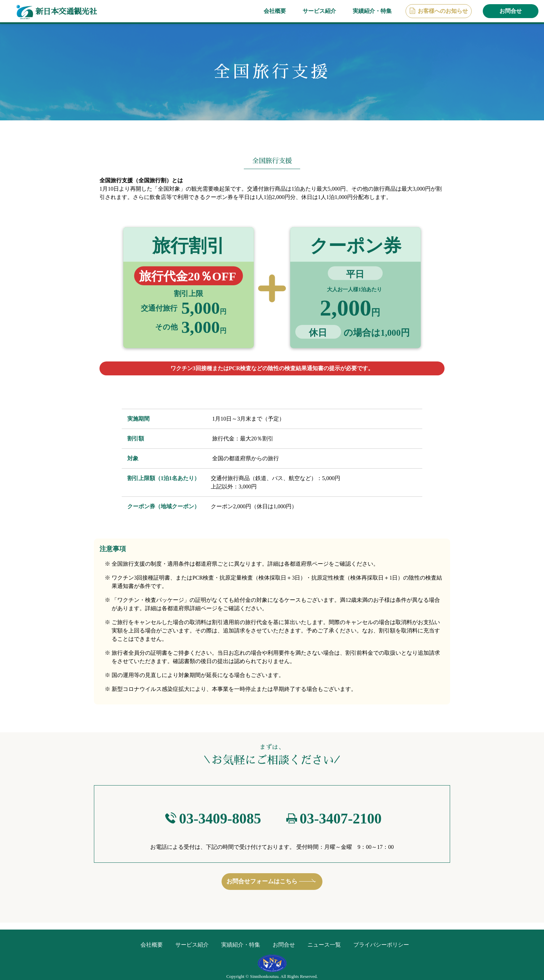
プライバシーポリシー (381, 945)
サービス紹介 (319, 11)
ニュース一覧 (324, 945)
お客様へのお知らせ (443, 11)
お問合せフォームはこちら (262, 883)
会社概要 (275, 11)
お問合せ (511, 11)
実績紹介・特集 (372, 11)
